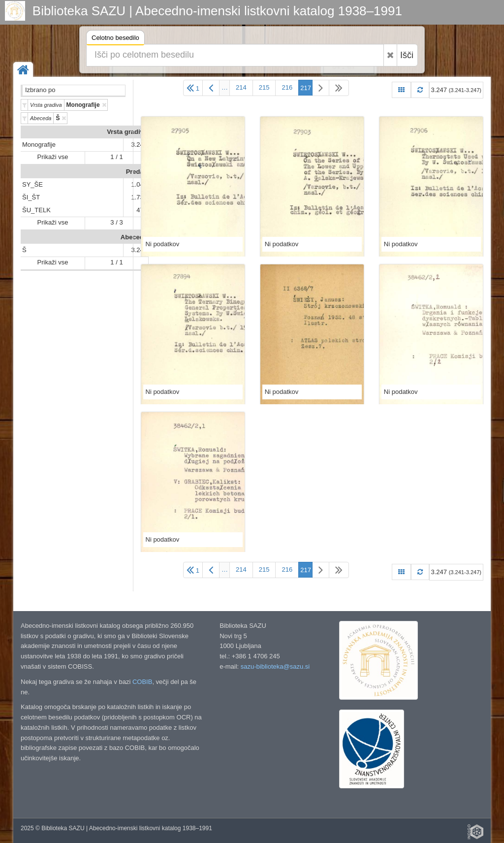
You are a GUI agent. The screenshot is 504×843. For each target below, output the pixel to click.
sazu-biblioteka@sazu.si (275, 666)
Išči (407, 55)
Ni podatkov (163, 244)
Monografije (39, 145)
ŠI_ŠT (31, 197)
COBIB (142, 682)
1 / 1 (116, 157)
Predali (137, 172)
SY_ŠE (32, 184)
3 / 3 (116, 222)
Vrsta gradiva (127, 132)
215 (264, 87)
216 (287, 87)
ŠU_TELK (36, 210)
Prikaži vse (53, 157)
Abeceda (134, 237)
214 (241, 87)
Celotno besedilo (115, 39)
